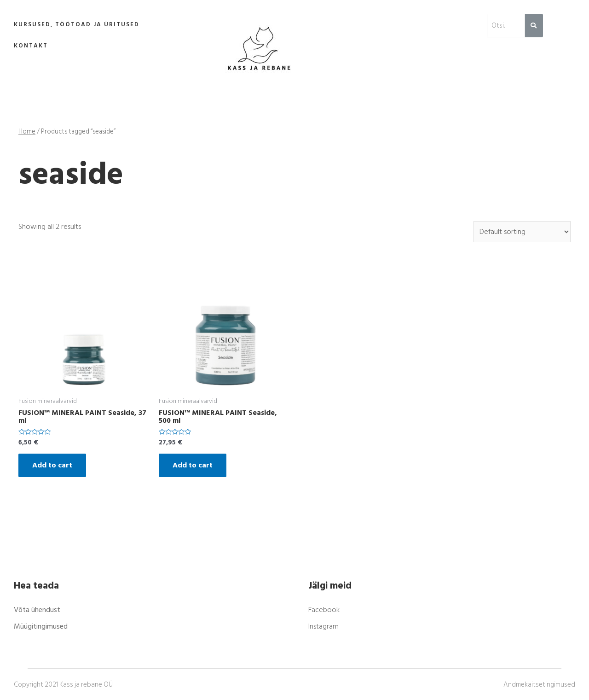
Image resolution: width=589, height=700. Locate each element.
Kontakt (31, 46)
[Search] (534, 26)
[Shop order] (522, 232)
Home (27, 131)
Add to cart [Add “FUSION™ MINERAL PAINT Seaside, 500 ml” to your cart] (193, 465)
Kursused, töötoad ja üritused (77, 24)
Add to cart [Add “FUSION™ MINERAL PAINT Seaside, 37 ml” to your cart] (52, 465)
